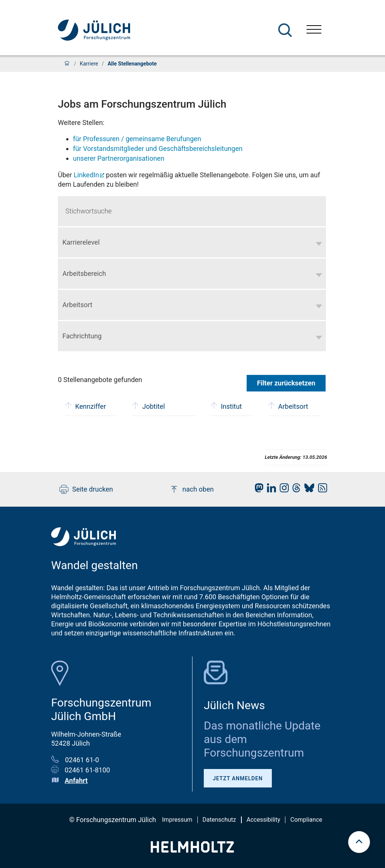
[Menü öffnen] (314, 30)
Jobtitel (148, 406)
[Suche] (285, 30)
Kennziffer (86, 406)
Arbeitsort (288, 406)
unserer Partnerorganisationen (119, 158)
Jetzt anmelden (238, 778)
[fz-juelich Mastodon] (257, 490)
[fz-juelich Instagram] (282, 490)
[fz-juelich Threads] (295, 490)
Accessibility (264, 820)
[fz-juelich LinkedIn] (270, 490)
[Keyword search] (192, 211)
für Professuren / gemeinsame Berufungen (137, 139)
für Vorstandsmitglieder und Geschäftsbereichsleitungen (158, 148)
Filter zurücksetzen (286, 383)
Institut (226, 406)
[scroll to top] (359, 842)
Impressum (177, 820)
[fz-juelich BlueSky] (307, 490)
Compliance (306, 820)
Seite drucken (86, 489)
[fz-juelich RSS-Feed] (321, 490)
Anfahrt (76, 780)
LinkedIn (86, 175)
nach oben (192, 489)
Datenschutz (219, 820)
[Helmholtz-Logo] (192, 850)
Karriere (89, 64)
